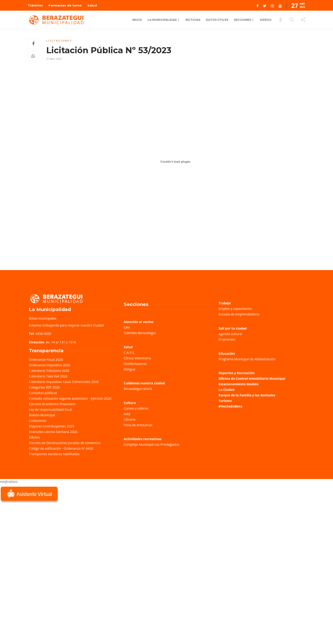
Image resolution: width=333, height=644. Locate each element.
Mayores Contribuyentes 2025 (52, 426)
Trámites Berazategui (140, 333)
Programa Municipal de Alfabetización (247, 359)
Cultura (130, 403)
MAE (127, 414)
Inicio (137, 20)
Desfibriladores (135, 364)
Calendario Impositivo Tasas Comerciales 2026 (64, 382)
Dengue (130, 369)
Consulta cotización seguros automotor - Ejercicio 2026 (70, 398)
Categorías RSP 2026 (44, 387)
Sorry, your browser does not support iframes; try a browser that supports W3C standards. (35, 536)
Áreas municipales (43, 318)
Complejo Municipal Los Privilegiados (152, 444)
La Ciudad (227, 390)
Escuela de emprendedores (239, 314)
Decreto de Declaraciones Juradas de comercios (65, 443)
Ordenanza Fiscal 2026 (46, 359)
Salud (92, 5)
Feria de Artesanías (138, 425)
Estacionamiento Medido (239, 384)
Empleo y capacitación (235, 309)
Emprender (227, 339)
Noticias (193, 20)
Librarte (130, 419)
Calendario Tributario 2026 (49, 371)
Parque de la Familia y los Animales (247, 395)
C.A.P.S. (129, 353)
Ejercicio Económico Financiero (52, 404)
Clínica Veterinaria (137, 358)
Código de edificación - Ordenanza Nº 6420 (61, 448)
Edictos (34, 437)
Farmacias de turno (65, 5)
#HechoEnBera (230, 406)
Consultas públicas (43, 393)
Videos (265, 20)
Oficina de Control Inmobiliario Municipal (252, 378)
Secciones (242, 20)
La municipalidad (162, 20)
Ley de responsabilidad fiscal (51, 409)
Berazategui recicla (138, 389)
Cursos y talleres (136, 408)
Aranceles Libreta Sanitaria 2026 (53, 432)
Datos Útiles (217, 20)
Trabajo (225, 303)
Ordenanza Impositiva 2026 (50, 365)
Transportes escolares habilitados (54, 454)
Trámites (35, 5)
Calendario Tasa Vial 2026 (48, 376)
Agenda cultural (230, 334)
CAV (127, 327)
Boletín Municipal (42, 415)
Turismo (225, 401)
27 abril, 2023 (54, 59)
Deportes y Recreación (237, 373)
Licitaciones (59, 41)
